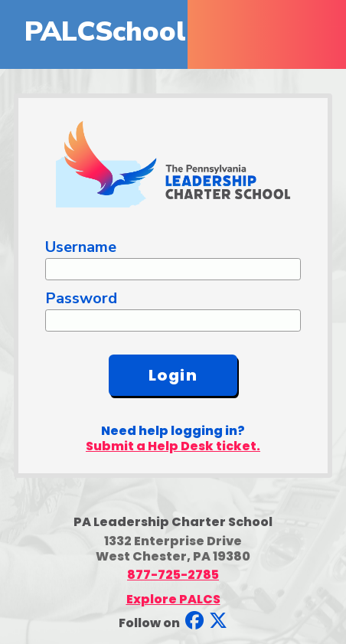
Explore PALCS (173, 599)
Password (81, 298)
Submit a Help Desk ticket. (173, 446)
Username (81, 247)
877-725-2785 (173, 575)
